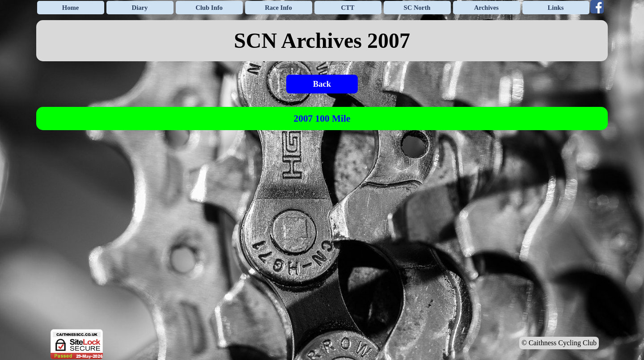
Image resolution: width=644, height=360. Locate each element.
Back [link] (322, 84)
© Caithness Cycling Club (559, 343)
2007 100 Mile (322, 119)
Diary (140, 8)
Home (70, 8)
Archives (486, 8)
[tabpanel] (322, 41)
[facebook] (597, 7)
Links (556, 8)
